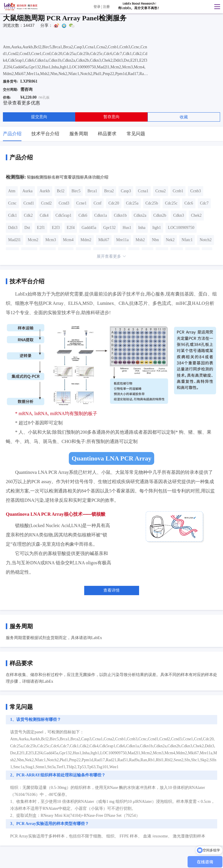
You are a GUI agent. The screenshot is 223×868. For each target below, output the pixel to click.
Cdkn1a (101, 215)
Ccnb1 (178, 191)
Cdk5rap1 (63, 215)
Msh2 (140, 240)
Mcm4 (68, 240)
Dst (27, 228)
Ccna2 (161, 191)
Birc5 (76, 191)
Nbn (155, 240)
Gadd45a (89, 228)
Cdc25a (132, 203)
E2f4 (71, 228)
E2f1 (41, 228)
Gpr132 (110, 228)
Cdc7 (204, 203)
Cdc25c (171, 203)
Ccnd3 (64, 203)
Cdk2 (28, 215)
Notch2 (205, 240)
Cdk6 (83, 215)
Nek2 (170, 240)
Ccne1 (81, 203)
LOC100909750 (181, 228)
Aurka (27, 191)
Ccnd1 (29, 203)
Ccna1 (143, 191)
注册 (106, 7)
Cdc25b (152, 203)
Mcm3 (51, 240)
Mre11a (122, 240)
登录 (97, 7)
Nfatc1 (187, 240)
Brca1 (92, 191)
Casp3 (126, 191)
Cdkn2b (160, 215)
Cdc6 (189, 203)
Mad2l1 (15, 240)
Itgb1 (157, 228)
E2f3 (56, 228)
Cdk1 (12, 215)
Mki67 (104, 240)
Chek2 (196, 215)
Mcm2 (33, 240)
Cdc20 (114, 203)
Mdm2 (86, 240)
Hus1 (127, 228)
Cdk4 (44, 215)
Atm (12, 191)
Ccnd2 (46, 203)
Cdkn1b (120, 215)
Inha (142, 228)
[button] (216, 7)
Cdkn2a (140, 215)
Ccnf (97, 203)
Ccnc (12, 203)
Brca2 (109, 191)
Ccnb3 (196, 191)
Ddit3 (13, 228)
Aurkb (45, 191)
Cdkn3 (178, 215)
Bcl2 (61, 191)
